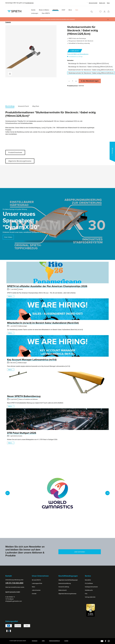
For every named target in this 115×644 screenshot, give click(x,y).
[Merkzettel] (100, 12)
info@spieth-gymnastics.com (14, 601)
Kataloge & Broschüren (91, 587)
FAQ (86, 594)
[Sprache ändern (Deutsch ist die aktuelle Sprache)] (86, 3)
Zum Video (8, 237)
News (108, 3)
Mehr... (11, 296)
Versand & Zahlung (64, 587)
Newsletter (88, 580)
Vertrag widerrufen (90, 597)
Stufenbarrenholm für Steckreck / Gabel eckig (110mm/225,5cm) (91, 73)
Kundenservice (29, 3)
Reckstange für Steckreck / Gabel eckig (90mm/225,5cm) (89, 63)
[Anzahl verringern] (69, 81)
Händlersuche (89, 590)
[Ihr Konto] (105, 12)
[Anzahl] (73, 81)
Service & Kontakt (93, 3)
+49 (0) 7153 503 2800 (14, 583)
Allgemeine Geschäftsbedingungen (68, 580)
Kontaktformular (15, 587)
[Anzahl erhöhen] (76, 81)
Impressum (35, 641)
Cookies (66, 641)
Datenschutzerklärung (65, 583)
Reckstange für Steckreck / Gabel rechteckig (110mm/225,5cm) (90, 67)
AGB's (43, 641)
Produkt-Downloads (15, 152)
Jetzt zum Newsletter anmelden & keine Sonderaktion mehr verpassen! (58, 19)
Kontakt (34, 594)
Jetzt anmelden (80, 552)
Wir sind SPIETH (36, 580)
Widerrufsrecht (63, 590)
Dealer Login (102, 3)
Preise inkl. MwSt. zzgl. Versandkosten (78, 54)
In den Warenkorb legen (90, 81)
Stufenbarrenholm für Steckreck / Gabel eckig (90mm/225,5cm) (91, 70)
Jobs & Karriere (36, 590)
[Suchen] (92, 12)
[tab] (10, 106)
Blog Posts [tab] (36, 106)
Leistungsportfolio (37, 583)
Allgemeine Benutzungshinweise (20, 161)
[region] (31, 51)
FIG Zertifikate (89, 583)
